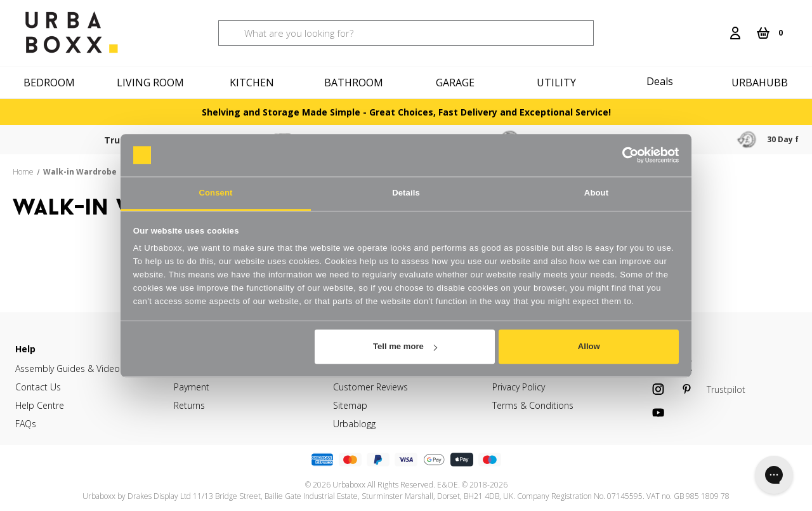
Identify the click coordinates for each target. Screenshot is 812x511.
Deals (660, 81)
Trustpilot (111, 140)
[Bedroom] (51, 83)
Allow (589, 346)
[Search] (715, 25)
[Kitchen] (254, 83)
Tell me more (405, 346)
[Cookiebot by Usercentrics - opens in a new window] (623, 155)
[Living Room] (152, 83)
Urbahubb (760, 83)
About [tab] (596, 193)
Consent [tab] (215, 193)
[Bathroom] (355, 83)
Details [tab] (406, 193)
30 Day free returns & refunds (717, 139)
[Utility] (558, 83)
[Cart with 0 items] (769, 33)
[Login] (735, 33)
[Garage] (457, 83)
